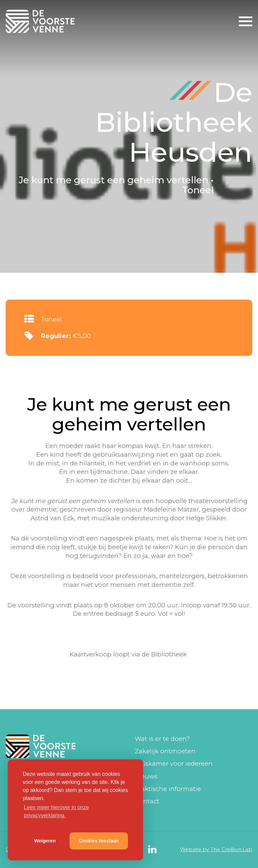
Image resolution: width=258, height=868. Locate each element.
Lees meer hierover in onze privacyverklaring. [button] (56, 811)
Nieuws (146, 776)
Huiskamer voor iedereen (174, 764)
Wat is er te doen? (162, 739)
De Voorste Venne (41, 21)
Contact (147, 801)
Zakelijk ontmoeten (165, 751)
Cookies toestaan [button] (99, 841)
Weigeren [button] (45, 841)
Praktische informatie (168, 789)
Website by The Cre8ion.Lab (216, 850)
